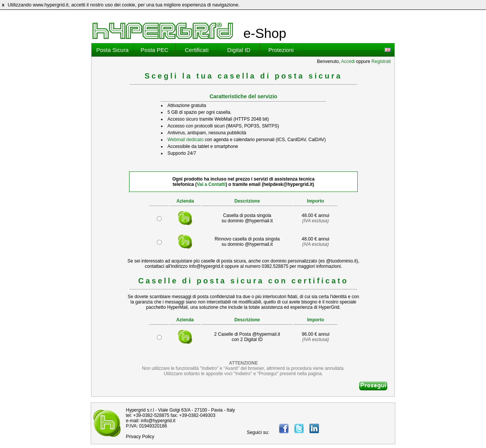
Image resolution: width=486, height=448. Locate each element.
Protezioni (281, 50)
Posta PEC (154, 50)
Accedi (348, 61)
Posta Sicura (112, 50)
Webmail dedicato (185, 140)
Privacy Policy (140, 437)
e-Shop (265, 33)
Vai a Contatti (211, 184)
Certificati (197, 50)
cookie (129, 5)
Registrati (381, 61)
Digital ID (239, 50)
